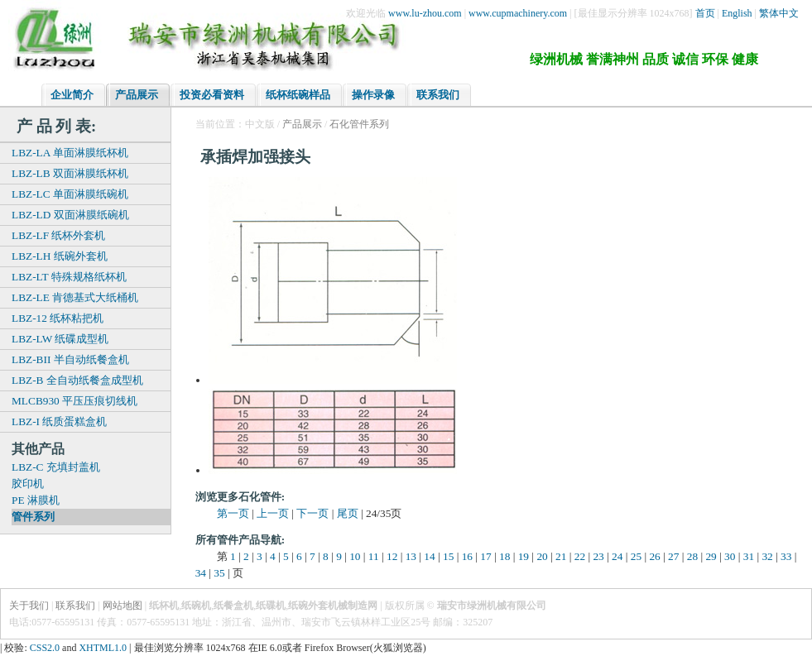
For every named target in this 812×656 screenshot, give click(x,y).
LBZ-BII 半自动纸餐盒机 (70, 359)
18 (504, 556)
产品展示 (302, 124)
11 (374, 556)
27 (673, 556)
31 (749, 556)
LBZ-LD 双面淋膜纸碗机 (70, 215)
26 (654, 556)
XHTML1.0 (103, 648)
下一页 (312, 513)
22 (580, 556)
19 (524, 556)
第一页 (233, 513)
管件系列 (33, 517)
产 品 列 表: (56, 126)
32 (767, 556)
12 (392, 556)
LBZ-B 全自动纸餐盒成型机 (77, 380)
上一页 (273, 513)
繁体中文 (779, 13)
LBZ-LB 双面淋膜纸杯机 (70, 173)
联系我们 (75, 606)
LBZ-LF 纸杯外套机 (59, 235)
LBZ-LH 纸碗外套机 (60, 256)
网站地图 (123, 606)
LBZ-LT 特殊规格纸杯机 (69, 277)
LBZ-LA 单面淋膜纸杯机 (70, 153)
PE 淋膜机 (36, 500)
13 (411, 556)
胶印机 (28, 484)
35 (219, 573)
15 (448, 556)
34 (201, 573)
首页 (705, 13)
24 (617, 556)
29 (711, 556)
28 (692, 556)
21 (561, 556)
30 (730, 556)
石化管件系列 (359, 124)
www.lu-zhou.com (425, 13)
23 (598, 556)
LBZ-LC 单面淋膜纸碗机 (70, 194)
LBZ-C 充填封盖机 (56, 467)
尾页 (348, 513)
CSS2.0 (45, 648)
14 (429, 556)
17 (485, 556)
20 (542, 556)
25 (636, 556)
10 (355, 556)
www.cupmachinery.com (518, 13)
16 (467, 556)
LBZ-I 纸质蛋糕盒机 (59, 421)
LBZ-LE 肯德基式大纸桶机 (75, 297)
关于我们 (29, 606)
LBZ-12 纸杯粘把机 (58, 318)
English (737, 13)
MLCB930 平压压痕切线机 (74, 401)
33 (786, 556)
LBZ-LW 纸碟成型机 (60, 339)
